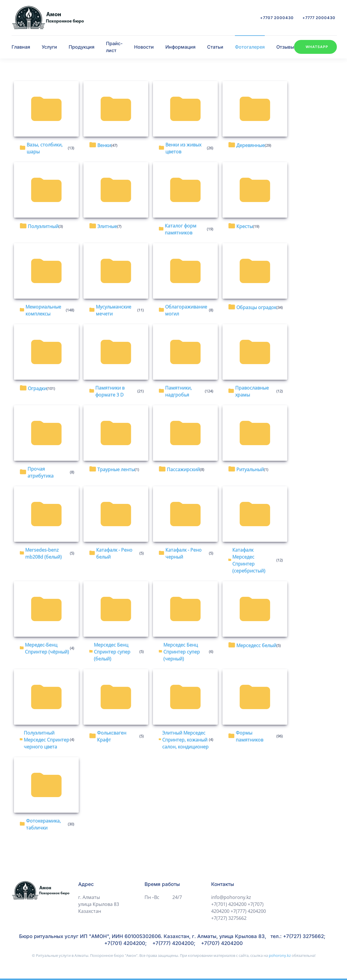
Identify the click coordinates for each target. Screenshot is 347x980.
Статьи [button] (215, 47)
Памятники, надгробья (178, 391)
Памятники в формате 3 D (110, 391)
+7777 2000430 (319, 18)
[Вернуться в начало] (48, 18)
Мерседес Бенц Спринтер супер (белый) (112, 652)
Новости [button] (144, 47)
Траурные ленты (116, 469)
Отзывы (285, 47)
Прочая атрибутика (41, 472)
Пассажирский (183, 469)
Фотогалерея (250, 47)
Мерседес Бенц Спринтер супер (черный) (182, 652)
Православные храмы (252, 391)
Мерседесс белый (256, 645)
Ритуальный (250, 469)
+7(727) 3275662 (229, 918)
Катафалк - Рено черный (183, 553)
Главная (21, 47)
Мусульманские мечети (114, 310)
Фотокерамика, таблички (43, 824)
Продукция (82, 47)
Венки (104, 145)
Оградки (37, 388)
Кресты (245, 226)
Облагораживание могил (186, 310)
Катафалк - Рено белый (114, 553)
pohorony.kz (280, 955)
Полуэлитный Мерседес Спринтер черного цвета (46, 740)
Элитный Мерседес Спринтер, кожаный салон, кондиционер (185, 740)
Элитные (107, 226)
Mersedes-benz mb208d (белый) (43, 553)
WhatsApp (317, 47)
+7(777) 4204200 (248, 911)
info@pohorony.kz (231, 897)
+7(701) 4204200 (229, 904)
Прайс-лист (114, 47)
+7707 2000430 (277, 18)
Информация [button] (180, 47)
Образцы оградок (256, 307)
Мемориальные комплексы (43, 310)
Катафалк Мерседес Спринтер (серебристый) (249, 560)
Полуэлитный (43, 226)
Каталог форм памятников (181, 229)
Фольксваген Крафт (112, 736)
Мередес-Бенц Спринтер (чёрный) (47, 648)
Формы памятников (250, 736)
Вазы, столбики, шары (45, 148)
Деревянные (251, 145)
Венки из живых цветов (183, 148)
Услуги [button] (49, 47)
